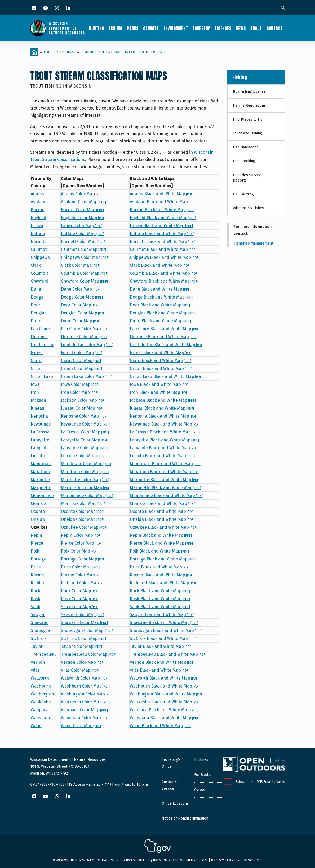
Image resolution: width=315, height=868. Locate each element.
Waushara (40, 718)
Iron (35, 392)
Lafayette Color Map (85, 440)
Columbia (40, 273)
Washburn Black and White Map (165, 686)
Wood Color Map (81, 726)
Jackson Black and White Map (163, 400)
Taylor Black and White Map (161, 646)
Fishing (115, 28)
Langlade (40, 448)
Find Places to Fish (249, 119)
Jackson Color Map (83, 400)
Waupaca (40, 710)
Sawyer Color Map (83, 615)
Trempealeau (44, 654)
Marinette (40, 480)
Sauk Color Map (80, 607)
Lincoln (38, 456)
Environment (176, 28)
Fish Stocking (244, 161)
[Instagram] (57, 8)
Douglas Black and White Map (163, 313)
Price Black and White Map (160, 567)
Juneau (37, 408)
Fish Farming (243, 194)
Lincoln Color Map (83, 456)
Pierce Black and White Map (161, 543)
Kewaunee (41, 424)
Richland (39, 583)
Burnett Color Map (83, 241)
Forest (37, 353)
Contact (274, 28)
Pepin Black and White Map (161, 535)
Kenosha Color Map (84, 416)
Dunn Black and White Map (160, 321)
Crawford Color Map (84, 281)
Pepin (36, 535)
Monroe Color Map (83, 503)
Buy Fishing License (249, 91)
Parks (133, 28)
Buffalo (38, 234)
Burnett (38, 241)
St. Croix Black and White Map (163, 638)
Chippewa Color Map (85, 257)
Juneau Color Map (82, 408)
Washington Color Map (87, 694)
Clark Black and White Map (160, 265)
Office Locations (175, 804)
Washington (42, 694)
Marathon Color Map (85, 472)
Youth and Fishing (247, 133)
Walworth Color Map (85, 678)
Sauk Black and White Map (160, 607)
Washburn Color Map (86, 686)
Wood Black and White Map (161, 726)
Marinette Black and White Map (165, 480)
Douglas (39, 313)
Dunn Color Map (81, 321)
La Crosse (40, 432)
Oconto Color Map (83, 511)
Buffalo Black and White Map (162, 234)
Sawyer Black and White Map (162, 615)
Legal (203, 860)
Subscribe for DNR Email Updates (260, 782)
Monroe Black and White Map (163, 503)
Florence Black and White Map (164, 337)
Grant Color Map (81, 361)
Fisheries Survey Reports (247, 178)
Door (36, 305)
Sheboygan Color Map (87, 630)
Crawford (40, 281)
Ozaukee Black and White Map (164, 527)
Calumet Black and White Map (163, 249)
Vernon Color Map (83, 662)
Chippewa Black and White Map (165, 257)
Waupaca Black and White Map (164, 710)
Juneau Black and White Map (162, 408)
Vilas (35, 670)
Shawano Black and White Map (164, 623)
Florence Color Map (84, 337)
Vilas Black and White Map (160, 670)
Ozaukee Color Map (84, 527)
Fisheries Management (254, 243)
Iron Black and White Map (159, 392)
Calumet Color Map (83, 249)
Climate (151, 28)
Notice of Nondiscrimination (185, 818)
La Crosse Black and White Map (165, 432)
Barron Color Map (82, 210)
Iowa (35, 384)
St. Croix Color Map (83, 638)
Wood (36, 726)
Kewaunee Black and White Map (165, 424)
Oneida (38, 519)
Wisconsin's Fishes (248, 208)
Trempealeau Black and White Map (168, 654)
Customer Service (170, 785)
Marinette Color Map (85, 480)
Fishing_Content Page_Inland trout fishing (123, 52)
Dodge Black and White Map (161, 297)
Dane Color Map (81, 289)
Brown (37, 226)
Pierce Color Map (82, 543)
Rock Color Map (80, 591)
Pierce (37, 543)
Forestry (201, 28)
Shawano (40, 623)
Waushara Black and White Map (165, 718)
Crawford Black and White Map (164, 281)
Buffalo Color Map (83, 234)
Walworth (40, 678)
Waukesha (41, 702)
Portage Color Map (83, 559)
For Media (202, 775)
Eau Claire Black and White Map (165, 329)
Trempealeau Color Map (88, 654)
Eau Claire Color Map (85, 329)
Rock (36, 591)
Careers (201, 790)
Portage (39, 559)
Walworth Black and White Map (164, 678)
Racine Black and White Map (162, 575)
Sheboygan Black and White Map (166, 630)
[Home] (34, 52)
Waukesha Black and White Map (165, 702)
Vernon (38, 662)
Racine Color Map (82, 575)
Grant (36, 361)
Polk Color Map (80, 551)
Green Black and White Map (161, 369)
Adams (37, 194)
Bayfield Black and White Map (163, 218)
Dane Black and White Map (160, 289)
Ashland (39, 202)
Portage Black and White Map (163, 559)
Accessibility (184, 860)
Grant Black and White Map (161, 361)
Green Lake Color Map (87, 376)
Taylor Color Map (81, 646)
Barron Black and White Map (162, 210)
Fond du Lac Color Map (87, 345)
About (256, 28)
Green (37, 369)
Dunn (36, 321)
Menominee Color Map (87, 496)
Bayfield (39, 218)
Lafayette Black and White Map (164, 440)
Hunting (96, 28)
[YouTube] (46, 8)
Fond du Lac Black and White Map (167, 345)
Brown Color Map (82, 226)
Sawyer (38, 615)
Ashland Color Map (83, 202)
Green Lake (42, 376)
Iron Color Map (80, 392)
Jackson (38, 400)
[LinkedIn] (69, 8)
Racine (37, 575)
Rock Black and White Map (160, 591)
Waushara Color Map (85, 718)
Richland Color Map (84, 583)
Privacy (217, 860)
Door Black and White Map (160, 305)
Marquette (41, 488)
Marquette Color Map (86, 488)
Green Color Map (81, 369)
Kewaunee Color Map (86, 424)
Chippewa (40, 257)
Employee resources (245, 860)
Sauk (36, 607)
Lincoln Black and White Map (163, 456)
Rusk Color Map (80, 599)
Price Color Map (81, 567)
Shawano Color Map (84, 623)
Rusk (36, 599)
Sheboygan (42, 630)
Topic (49, 52)
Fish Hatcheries (246, 147)
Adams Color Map (82, 194)
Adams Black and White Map (162, 194)
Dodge (37, 297)
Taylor (37, 646)
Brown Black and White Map (161, 226)
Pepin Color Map (81, 535)
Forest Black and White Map (161, 353)
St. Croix (39, 638)
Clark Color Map (81, 265)
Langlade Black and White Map (164, 448)
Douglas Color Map (83, 313)
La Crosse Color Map (85, 432)
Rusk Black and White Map (160, 599)
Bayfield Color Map (83, 218)
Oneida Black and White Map (162, 519)
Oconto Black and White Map (162, 511)
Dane (36, 289)
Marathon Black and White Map (165, 472)
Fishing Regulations (249, 105)
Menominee (42, 496)
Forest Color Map (82, 353)
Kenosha (39, 416)
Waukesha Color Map (86, 702)
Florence (39, 337)
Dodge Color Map (82, 297)
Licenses (223, 28)
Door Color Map (80, 305)
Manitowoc (41, 464)
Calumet (39, 249)
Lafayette (40, 440)
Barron (38, 210)
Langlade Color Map (85, 448)
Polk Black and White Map (159, 551)
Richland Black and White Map (164, 583)
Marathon (40, 472)
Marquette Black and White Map (165, 488)
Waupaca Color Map (84, 710)
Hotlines (201, 760)
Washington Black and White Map (167, 694)
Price (36, 567)
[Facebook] (35, 8)
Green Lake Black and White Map (166, 376)
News (241, 28)
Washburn (41, 686)
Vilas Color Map (80, 670)
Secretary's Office (171, 763)
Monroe (38, 503)
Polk (35, 551)
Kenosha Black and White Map (164, 416)
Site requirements (154, 860)
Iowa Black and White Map (160, 384)
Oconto (38, 511)
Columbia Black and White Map (164, 273)
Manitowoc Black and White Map (166, 464)
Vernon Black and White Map (162, 662)
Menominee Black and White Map (167, 496)
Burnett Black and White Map (163, 241)
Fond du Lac (42, 345)
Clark (36, 265)
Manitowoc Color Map (86, 464)
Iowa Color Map (80, 384)
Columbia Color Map (85, 273)
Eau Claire (40, 329)
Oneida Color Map (83, 519)
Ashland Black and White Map (163, 202)
